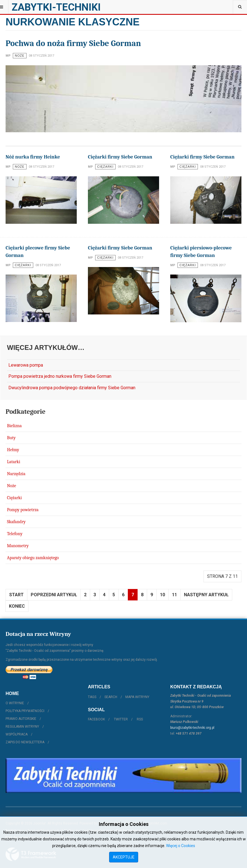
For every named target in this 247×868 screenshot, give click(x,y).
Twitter (121, 719)
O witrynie (15, 703)
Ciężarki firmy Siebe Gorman (120, 157)
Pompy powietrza (23, 510)
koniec (17, 606)
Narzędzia (16, 474)
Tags (92, 697)
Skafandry (16, 522)
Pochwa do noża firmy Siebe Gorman (73, 43)
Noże (12, 486)
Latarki (14, 462)
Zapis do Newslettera (25, 742)
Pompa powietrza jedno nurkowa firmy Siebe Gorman (60, 376)
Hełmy (13, 450)
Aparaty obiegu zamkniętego (33, 558)
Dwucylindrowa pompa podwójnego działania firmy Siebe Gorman (72, 388)
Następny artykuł (206, 595)
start (16, 595)
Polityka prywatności (25, 711)
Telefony (15, 534)
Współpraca (17, 734)
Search (111, 697)
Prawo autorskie (21, 719)
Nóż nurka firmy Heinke (33, 157)
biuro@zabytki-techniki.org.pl (192, 728)
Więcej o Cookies (181, 846)
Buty (11, 438)
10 (162, 595)
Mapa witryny (137, 697)
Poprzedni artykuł (54, 595)
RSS (140, 719)
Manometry (18, 546)
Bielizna (14, 426)
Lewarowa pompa (26, 365)
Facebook (96, 719)
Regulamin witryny (22, 727)
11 (174, 595)
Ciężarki (14, 498)
